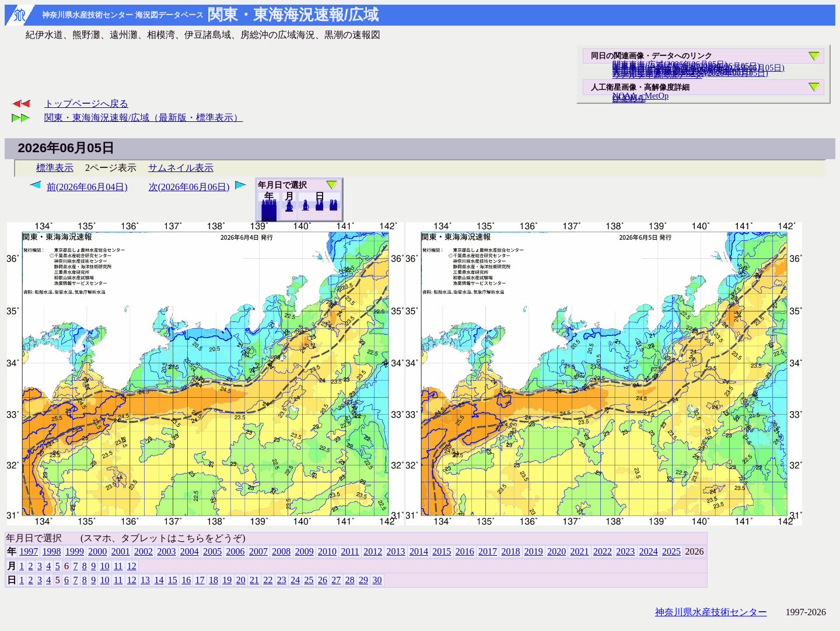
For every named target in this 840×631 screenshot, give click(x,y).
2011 (350, 551)
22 (268, 580)
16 (186, 580)
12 (289, 208)
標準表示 (55, 168)
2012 (373, 551)
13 (145, 580)
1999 (75, 551)
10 (305, 207)
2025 (269, 218)
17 (200, 580)
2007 (258, 551)
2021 (580, 551)
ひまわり (629, 99)
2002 (143, 551)
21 (254, 580)
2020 (556, 551)
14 (159, 580)
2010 (327, 551)
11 (118, 566)
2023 (625, 551)
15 (173, 580)
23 (282, 580)
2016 (465, 551)
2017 (488, 551)
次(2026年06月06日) (189, 187)
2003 (166, 551)
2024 (649, 551)
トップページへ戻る (86, 104)
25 (309, 580)
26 (323, 580)
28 (350, 580)
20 (319, 207)
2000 (97, 551)
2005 (212, 551)
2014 (419, 551)
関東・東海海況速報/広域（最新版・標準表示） (143, 118)
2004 (190, 551)
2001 (121, 551)
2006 (236, 551)
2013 (396, 551)
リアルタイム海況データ (657, 75)
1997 (29, 551)
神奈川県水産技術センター (711, 612)
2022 (603, 551)
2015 (442, 551)
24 (295, 580)
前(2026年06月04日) (87, 187)
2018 (510, 551)
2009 (304, 551)
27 (336, 580)
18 (213, 580)
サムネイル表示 (181, 168)
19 (227, 580)
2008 (281, 551)
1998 (52, 551)
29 (363, 580)
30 (333, 207)
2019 (534, 551)
